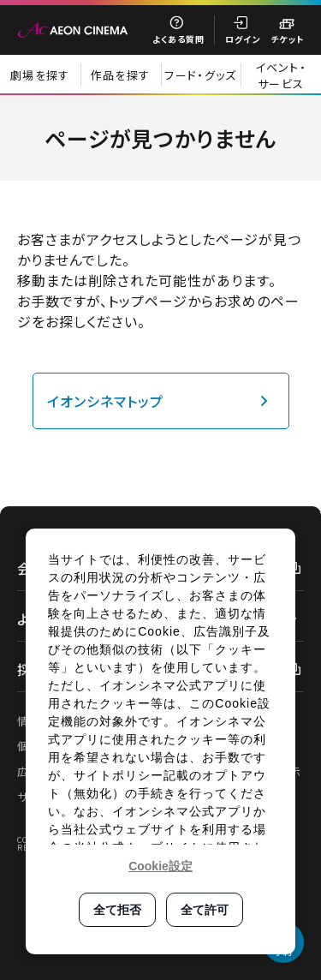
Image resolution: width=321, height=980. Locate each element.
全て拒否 (117, 910)
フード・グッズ (200, 75)
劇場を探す (40, 75)
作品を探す (121, 75)
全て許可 (205, 910)
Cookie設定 (160, 866)
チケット (287, 39)
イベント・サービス (281, 75)
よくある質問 (178, 39)
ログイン (243, 39)
